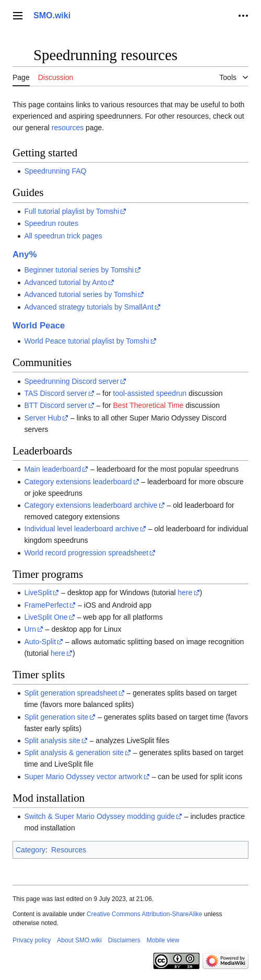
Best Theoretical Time (149, 405)
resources (68, 128)
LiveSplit (38, 592)
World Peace (39, 326)
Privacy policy (32, 940)
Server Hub (43, 418)
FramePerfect (46, 605)
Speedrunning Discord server (71, 381)
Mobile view (163, 940)
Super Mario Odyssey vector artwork (83, 777)
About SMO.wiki (79, 940)
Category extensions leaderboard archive (91, 505)
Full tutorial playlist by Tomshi (72, 211)
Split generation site (56, 717)
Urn (30, 629)
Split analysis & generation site (74, 753)
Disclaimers (124, 940)
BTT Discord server (55, 405)
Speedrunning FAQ (55, 171)
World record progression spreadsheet (86, 553)
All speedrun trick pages (63, 236)
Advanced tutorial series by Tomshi (80, 294)
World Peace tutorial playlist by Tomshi (86, 341)
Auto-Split (40, 642)
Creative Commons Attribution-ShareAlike (144, 914)
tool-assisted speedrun (150, 393)
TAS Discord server (55, 393)
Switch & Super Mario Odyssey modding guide (99, 816)
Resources (69, 850)
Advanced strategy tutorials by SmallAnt (88, 307)
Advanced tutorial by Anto (66, 282)
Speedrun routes (51, 223)
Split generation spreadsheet (70, 693)
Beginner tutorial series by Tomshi (79, 270)
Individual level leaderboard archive (81, 529)
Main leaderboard (52, 469)
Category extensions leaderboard (78, 482)
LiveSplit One (46, 617)
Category (31, 850)
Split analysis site (52, 740)
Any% (25, 254)
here (185, 592)
